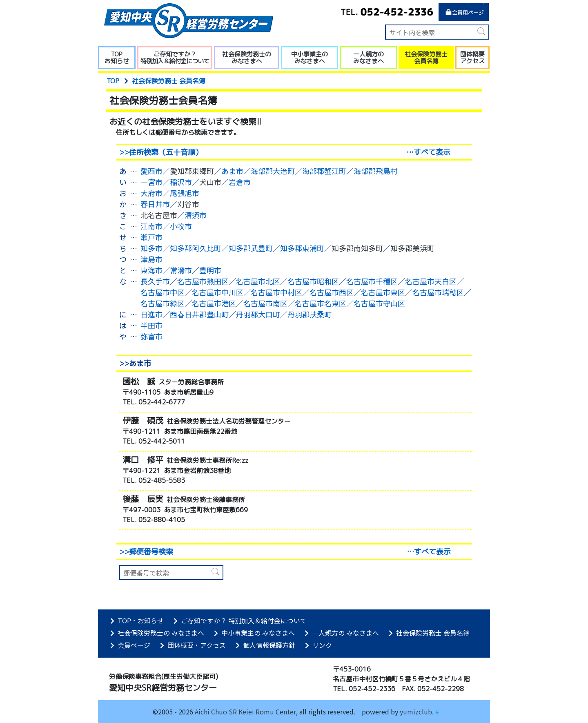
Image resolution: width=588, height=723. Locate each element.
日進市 (151, 314)
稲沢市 (181, 182)
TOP (113, 81)
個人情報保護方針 (265, 645)
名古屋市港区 (214, 303)
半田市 (151, 325)
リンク (318, 645)
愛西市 (151, 171)
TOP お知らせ (117, 58)
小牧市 (181, 226)
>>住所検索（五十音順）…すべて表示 (285, 152)
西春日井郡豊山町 (199, 314)
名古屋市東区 (383, 292)
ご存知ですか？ (175, 58)
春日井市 (155, 204)
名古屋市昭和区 (313, 281)
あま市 (232, 171)
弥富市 (151, 336)
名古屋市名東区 (321, 303)
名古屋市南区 (265, 303)
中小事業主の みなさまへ (310, 58)
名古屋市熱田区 (203, 281)
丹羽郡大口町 (258, 314)
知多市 (151, 248)
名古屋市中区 (163, 292)
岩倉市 (240, 182)
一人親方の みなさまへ (369, 58)
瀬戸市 (151, 237)
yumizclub (416, 712)
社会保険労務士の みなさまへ (247, 58)
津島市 (151, 259)
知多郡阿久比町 (196, 248)
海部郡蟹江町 (324, 171)
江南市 (151, 226)
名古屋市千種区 (372, 281)
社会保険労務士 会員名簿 (426, 58)
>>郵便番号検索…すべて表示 (285, 552)
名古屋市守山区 (379, 303)
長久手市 (155, 281)
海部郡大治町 (273, 171)
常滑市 (181, 270)
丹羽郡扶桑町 (310, 314)
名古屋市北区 (258, 281)
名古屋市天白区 (431, 281)
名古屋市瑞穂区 (438, 292)
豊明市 (210, 270)
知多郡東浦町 (302, 248)
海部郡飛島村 (376, 171)
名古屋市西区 (332, 292)
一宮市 (151, 182)
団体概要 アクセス (472, 58)
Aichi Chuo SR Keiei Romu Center (245, 712)
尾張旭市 (185, 193)
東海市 (151, 270)
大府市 (151, 193)
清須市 (196, 215)
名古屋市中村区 (276, 292)
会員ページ (130, 645)
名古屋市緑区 (163, 303)
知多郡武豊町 (251, 248)
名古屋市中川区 (218, 292)
